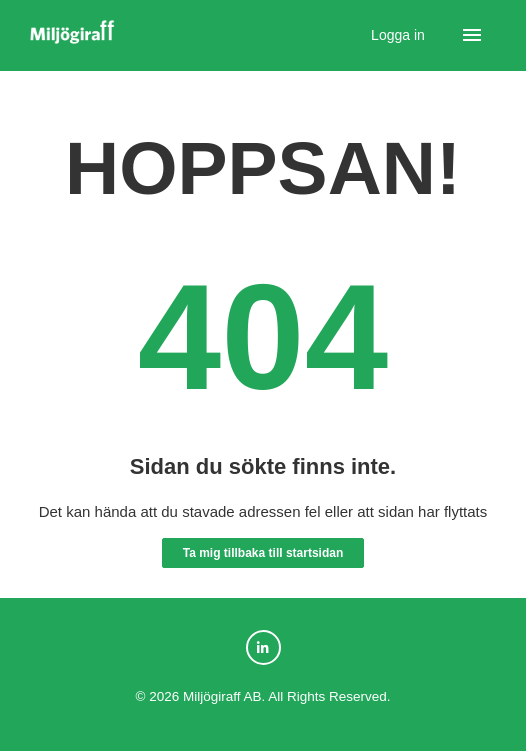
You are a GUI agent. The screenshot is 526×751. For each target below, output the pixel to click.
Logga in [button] (400, 35)
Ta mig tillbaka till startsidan (263, 553)
